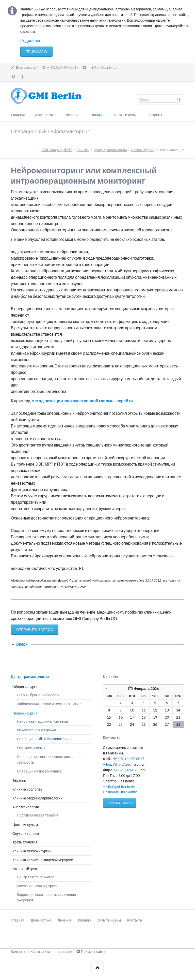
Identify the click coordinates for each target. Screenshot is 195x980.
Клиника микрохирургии (32, 851)
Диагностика (45, 115)
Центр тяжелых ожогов (36, 877)
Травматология (25, 842)
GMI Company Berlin (57, 150)
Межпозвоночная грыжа (37, 730)
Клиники (96, 115)
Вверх (22, 644)
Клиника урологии (27, 789)
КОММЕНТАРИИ (120, 803)
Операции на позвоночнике (39, 771)
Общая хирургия (26, 687)
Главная (18, 115)
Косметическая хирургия (37, 886)
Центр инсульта (25, 825)
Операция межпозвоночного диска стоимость (45, 759)
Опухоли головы (26, 833)
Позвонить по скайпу (120, 792)
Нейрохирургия (143, 150)
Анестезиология (26, 807)
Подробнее (31, 40)
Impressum (63, 951)
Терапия (19, 780)
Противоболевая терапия (38, 815)
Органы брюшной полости (38, 695)
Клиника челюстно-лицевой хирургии (43, 860)
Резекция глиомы (31, 748)
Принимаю (36, 51)
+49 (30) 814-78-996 (130, 770)
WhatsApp (121, 764)
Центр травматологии (110, 150)
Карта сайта (40, 951)
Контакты (154, 115)
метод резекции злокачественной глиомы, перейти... (84, 401)
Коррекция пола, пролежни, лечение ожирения (46, 897)
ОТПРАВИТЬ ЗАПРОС (35, 629)
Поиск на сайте (179, 99)
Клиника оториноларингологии (38, 798)
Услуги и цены (125, 115)
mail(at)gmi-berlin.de (119, 787)
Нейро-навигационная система (42, 721)
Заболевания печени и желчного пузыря (50, 704)
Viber (107, 764)
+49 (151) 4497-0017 (127, 759)
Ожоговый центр (26, 869)
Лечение (72, 115)
